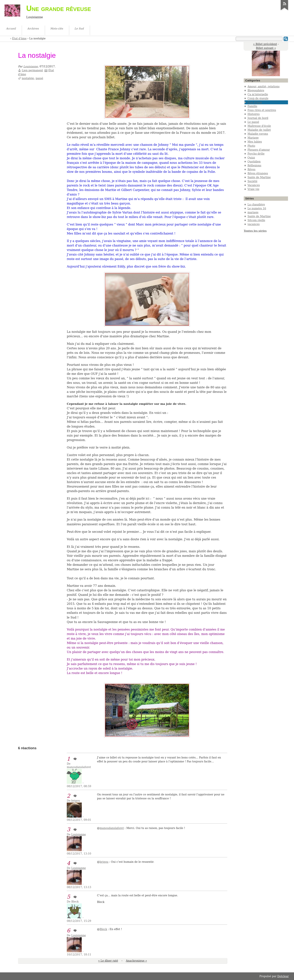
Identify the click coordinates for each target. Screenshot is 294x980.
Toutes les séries (255, 231)
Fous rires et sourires (262, 110)
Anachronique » (136, 961)
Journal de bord (258, 118)
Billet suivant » (266, 48)
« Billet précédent (265, 44)
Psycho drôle (256, 154)
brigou (104, 862)
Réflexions (254, 165)
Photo (251, 146)
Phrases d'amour (259, 150)
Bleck (103, 929)
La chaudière (256, 204)
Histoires (254, 114)
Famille (252, 106)
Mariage (253, 138)
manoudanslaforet (112, 828)
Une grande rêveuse (59, 8)
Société (252, 181)
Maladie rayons (258, 134)
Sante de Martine (259, 177)
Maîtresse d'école (259, 126)
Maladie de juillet (259, 130)
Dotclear (283, 976)
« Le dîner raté (108, 961)
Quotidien (254, 162)
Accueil (8, 38)
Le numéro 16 (257, 208)
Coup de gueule (258, 98)
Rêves (251, 169)
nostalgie (28, 78)
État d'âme (19, 38)
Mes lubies (255, 142)
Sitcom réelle (256, 220)
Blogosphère (256, 90)
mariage (253, 212)
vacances (254, 224)
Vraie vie (253, 189)
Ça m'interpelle (258, 94)
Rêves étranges (258, 173)
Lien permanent (32, 70)
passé (39, 78)
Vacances (254, 185)
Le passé (253, 122)
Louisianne (31, 66)
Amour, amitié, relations (264, 86)
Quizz (251, 158)
